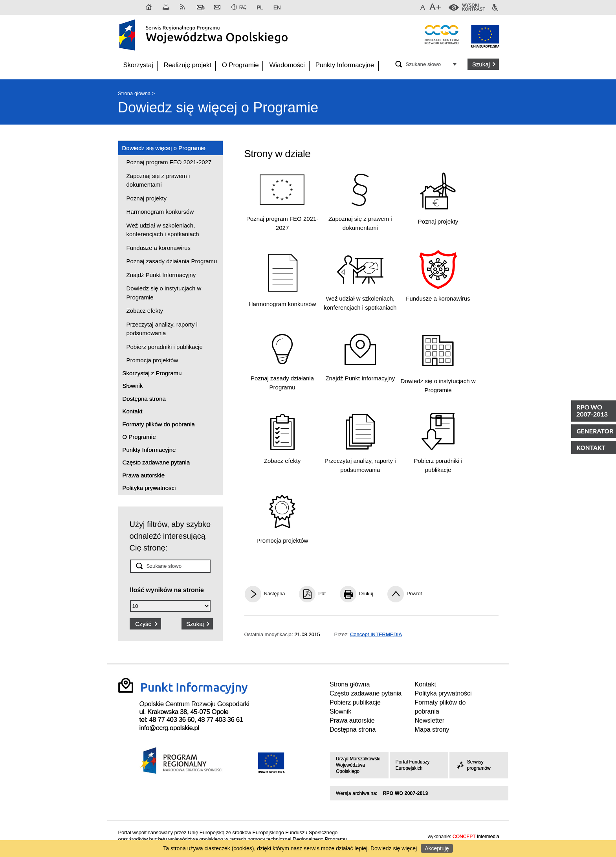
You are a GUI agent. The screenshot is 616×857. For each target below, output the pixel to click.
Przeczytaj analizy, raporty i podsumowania (162, 329)
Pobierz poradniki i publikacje (165, 347)
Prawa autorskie (144, 475)
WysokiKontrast (474, 7)
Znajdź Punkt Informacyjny (161, 275)
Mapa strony (167, 7)
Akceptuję (437, 848)
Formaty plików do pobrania (159, 424)
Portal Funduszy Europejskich (413, 765)
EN (277, 7)
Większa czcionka (436, 7)
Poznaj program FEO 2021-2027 (169, 162)
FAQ (243, 7)
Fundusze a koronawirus (159, 248)
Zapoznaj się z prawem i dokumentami (158, 180)
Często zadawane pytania (156, 462)
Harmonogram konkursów (160, 212)
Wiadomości (287, 65)
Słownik (133, 386)
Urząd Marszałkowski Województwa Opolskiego (358, 765)
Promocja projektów (152, 360)
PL (260, 7)
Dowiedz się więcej (394, 848)
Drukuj (366, 594)
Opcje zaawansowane (456, 64)
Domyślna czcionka (424, 7)
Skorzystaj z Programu (152, 373)
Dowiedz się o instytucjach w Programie (164, 293)
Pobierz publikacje (355, 702)
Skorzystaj (138, 65)
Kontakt (201, 7)
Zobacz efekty (145, 311)
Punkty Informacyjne (345, 65)
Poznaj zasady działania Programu (172, 261)
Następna (275, 594)
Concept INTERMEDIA (376, 634)
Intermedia (476, 837)
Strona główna (149, 7)
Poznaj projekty (147, 198)
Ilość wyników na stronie (167, 590)
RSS (184, 7)
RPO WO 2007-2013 (406, 793)
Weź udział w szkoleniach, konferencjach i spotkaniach (163, 230)
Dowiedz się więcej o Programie (218, 107)
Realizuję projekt (187, 65)
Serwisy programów (473, 765)
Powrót (414, 594)
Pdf (322, 594)
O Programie (240, 65)
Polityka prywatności (149, 488)
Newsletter (218, 7)
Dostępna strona (144, 399)
